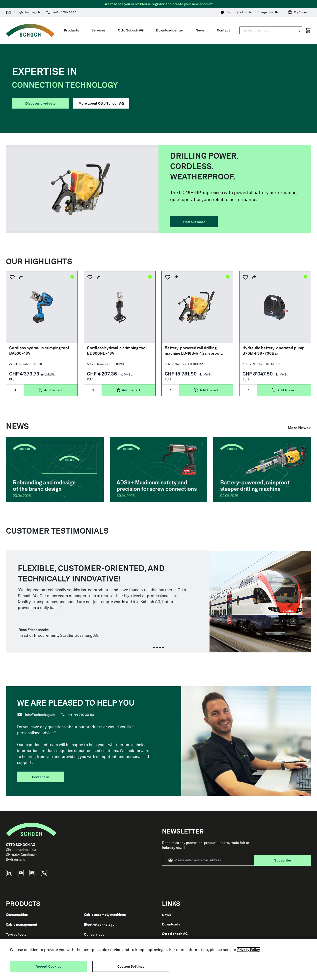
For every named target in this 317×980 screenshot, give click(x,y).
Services (98, 30)
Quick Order (244, 12)
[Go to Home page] (30, 30)
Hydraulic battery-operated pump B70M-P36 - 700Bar (274, 351)
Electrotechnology (99, 924)
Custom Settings (131, 966)
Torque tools (16, 934)
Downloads (171, 924)
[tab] (154, 647)
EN (226, 12)
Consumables (17, 915)
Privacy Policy (249, 950)
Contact (224, 30)
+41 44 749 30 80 (65, 12)
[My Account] (299, 12)
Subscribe (283, 860)
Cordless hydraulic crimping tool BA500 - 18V (39, 351)
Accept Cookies (48, 966)
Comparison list (269, 12)
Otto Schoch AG (131, 30)
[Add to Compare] (20, 277)
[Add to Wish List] (12, 277)
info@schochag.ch (27, 12)
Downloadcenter (170, 30)
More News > (299, 428)
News (200, 30)
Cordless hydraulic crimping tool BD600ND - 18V (117, 351)
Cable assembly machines (105, 915)
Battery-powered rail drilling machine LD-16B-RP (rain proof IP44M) (193, 351)
